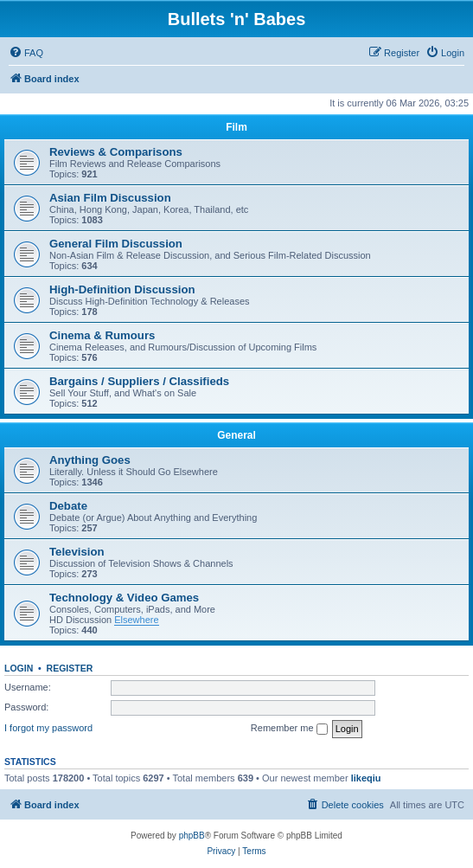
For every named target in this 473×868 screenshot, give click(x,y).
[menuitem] (26, 53)
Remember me (289, 729)
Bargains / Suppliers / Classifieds (139, 381)
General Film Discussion (116, 244)
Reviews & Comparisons (116, 152)
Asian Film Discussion (110, 198)
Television (77, 552)
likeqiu (366, 778)
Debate (68, 506)
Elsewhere (136, 620)
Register (70, 668)
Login (19, 668)
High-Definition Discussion (122, 289)
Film (236, 127)
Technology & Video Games (124, 598)
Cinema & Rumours (102, 335)
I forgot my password (48, 728)
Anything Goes (90, 460)
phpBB (192, 836)
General (236, 435)
